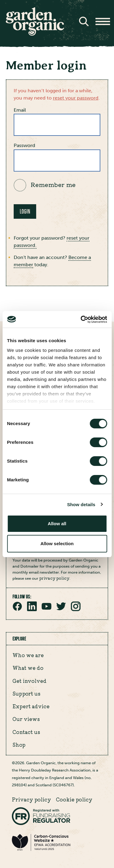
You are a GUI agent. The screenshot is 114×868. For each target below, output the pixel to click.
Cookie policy (74, 799)
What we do (28, 668)
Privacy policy (31, 799)
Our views (26, 719)
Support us (26, 693)
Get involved (29, 681)
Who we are (28, 655)
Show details (81, 504)
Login (25, 211)
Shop (19, 745)
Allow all (57, 524)
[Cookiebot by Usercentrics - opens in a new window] (81, 319)
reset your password (76, 98)
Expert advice (31, 706)
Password (24, 145)
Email (20, 110)
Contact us (26, 732)
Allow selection (57, 544)
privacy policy (54, 578)
